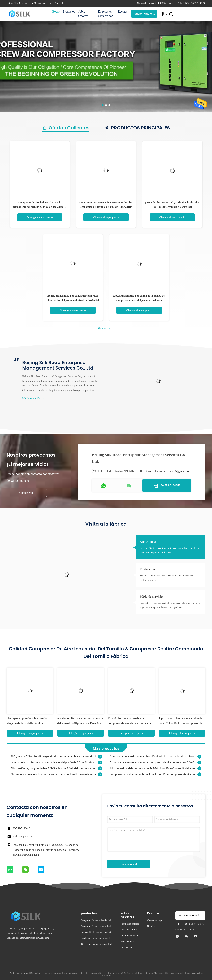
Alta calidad (148, 542)
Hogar (56, 12)
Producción (147, 569)
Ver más (104, 328)
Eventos (123, 12)
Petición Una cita (144, 14)
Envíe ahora (129, 864)
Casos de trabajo (155, 920)
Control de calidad (129, 936)
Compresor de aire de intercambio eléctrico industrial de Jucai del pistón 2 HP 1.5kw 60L (154, 758)
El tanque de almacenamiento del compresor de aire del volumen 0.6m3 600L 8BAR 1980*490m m (154, 764)
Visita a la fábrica (129, 930)
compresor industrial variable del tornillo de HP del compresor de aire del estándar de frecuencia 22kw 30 (154, 776)
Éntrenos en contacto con (106, 14)
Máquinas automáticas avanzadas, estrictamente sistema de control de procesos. (167, 578)
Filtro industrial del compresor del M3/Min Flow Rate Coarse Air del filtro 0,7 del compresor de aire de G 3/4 (154, 770)
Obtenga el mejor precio (40, 217)
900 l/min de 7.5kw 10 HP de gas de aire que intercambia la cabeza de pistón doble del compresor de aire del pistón (54, 758)
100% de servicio (151, 597)
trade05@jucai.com (23, 837)
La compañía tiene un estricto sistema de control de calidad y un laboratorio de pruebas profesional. (170, 550)
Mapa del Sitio (128, 942)
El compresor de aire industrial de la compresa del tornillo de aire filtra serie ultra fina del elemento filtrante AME (54, 776)
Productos (69, 12)
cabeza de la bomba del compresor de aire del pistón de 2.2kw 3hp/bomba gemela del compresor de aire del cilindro (54, 764)
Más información (33, 398)
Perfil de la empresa (130, 924)
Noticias (151, 926)
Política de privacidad (20, 973)
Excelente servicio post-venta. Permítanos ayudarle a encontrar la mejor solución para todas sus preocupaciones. (170, 605)
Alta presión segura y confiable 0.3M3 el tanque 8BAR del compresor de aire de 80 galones (54, 770)
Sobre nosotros (83, 14)
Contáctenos (27, 493)
